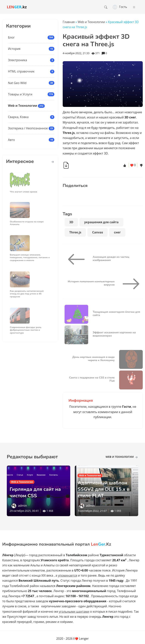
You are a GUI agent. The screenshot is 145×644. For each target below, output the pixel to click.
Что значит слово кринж (25, 190)
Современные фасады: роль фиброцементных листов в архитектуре (27, 328)
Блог (11, 37)
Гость (120, 7)
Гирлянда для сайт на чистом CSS (38, 492)
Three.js (75, 232)
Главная (69, 22)
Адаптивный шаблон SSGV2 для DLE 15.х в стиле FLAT (106, 489)
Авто (11, 140)
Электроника (17, 60)
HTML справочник (21, 71)
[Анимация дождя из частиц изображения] (78, 259)
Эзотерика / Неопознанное (28, 128)
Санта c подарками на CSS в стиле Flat (92, 379)
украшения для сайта (101, 222)
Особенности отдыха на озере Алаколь (28, 221)
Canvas (98, 232)
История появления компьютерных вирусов (91, 283)
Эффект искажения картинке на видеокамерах (114, 334)
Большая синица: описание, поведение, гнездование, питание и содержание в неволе (30, 255)
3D (71, 222)
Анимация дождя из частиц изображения (111, 258)
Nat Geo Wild (17, 83)
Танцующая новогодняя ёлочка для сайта (116, 313)
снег (117, 232)
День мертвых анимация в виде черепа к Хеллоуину (93, 359)
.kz (17, 7)
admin (22, 506)
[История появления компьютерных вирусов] (130, 284)
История (14, 49)
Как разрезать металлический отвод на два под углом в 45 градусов (28, 292)
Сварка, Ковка (18, 117)
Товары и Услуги (20, 94)
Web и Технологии (22, 106)
